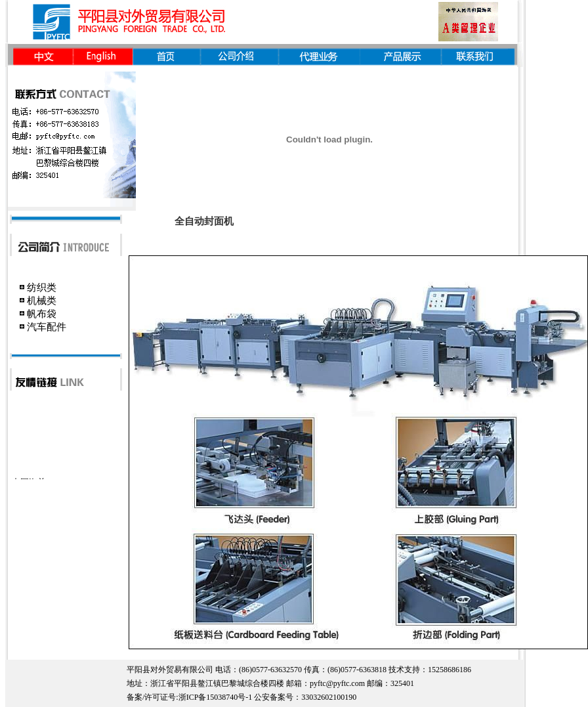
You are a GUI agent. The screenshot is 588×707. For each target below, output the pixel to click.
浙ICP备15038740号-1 (216, 697)
